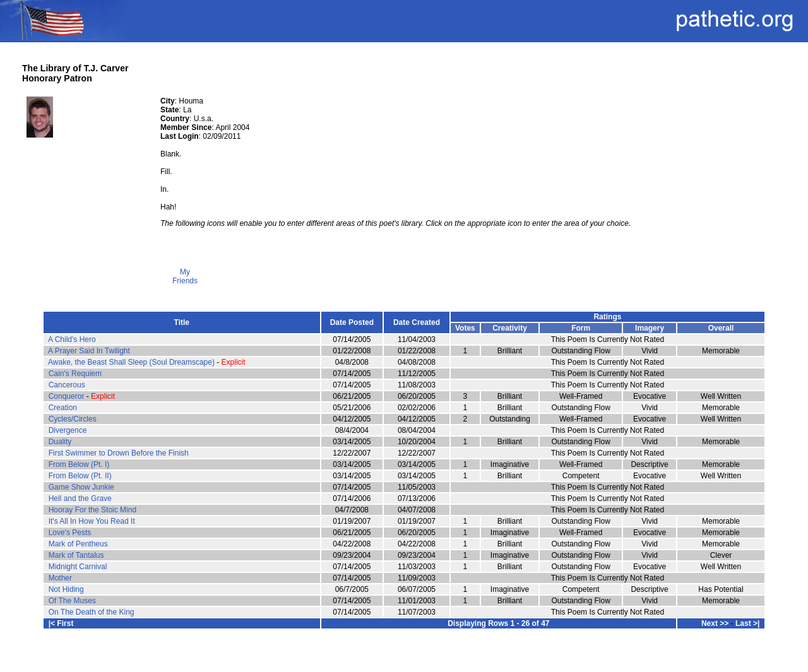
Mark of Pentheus (78, 544)
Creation (63, 408)
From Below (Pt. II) (80, 476)
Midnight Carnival (78, 567)
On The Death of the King (92, 612)
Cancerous (67, 385)
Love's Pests (70, 533)
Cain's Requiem (75, 374)
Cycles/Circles (73, 419)
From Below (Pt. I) (79, 464)
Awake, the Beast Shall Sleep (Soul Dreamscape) (131, 362)
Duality (60, 442)
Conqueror (67, 396)
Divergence (68, 430)
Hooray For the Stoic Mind (92, 510)
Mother (60, 578)
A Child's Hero (72, 339)
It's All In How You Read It (92, 521)
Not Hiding (66, 589)
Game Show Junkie (81, 487)
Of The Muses (72, 601)
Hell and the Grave (80, 498)
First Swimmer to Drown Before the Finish (119, 453)
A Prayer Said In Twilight (89, 351)
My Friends (185, 273)
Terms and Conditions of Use (404, 654)
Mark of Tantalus (76, 555)
